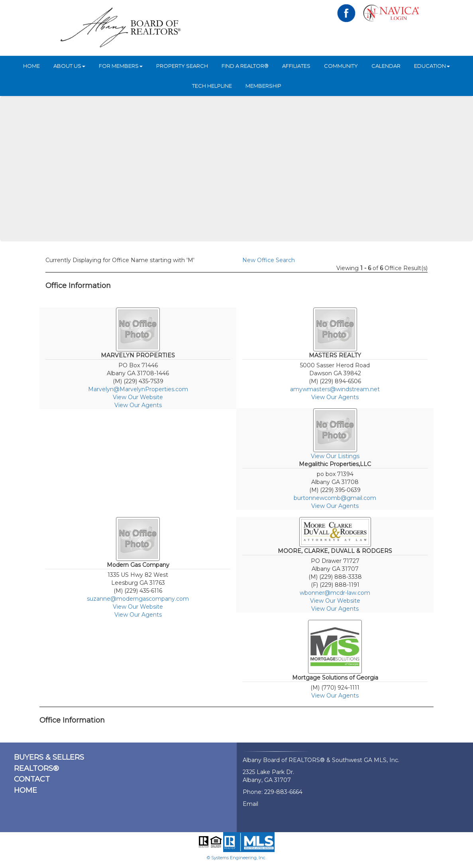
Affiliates (296, 66)
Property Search (182, 66)
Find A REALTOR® (245, 66)
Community (341, 66)
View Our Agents (138, 405)
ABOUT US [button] (69, 66)
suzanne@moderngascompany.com (138, 599)
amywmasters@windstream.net (335, 389)
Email (250, 804)
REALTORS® (36, 768)
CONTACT (32, 779)
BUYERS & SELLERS (49, 757)
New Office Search (269, 260)
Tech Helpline (212, 86)
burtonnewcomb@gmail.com (335, 498)
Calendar (386, 66)
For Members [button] (121, 66)
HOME (31, 66)
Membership (263, 86)
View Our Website (138, 397)
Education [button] (432, 66)
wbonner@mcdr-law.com (335, 593)
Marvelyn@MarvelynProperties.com (138, 389)
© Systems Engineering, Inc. (236, 858)
